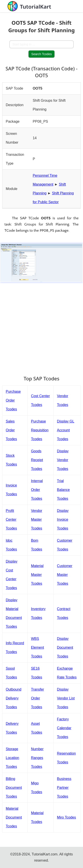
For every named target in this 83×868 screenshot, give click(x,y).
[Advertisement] (41, 327)
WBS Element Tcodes (38, 647)
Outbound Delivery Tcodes (14, 698)
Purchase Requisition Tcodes (40, 430)
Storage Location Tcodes (13, 758)
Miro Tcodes (66, 817)
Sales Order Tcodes (11, 430)
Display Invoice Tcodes (63, 519)
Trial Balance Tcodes (63, 490)
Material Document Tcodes (14, 817)
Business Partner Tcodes (64, 788)
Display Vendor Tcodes (63, 460)
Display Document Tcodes (65, 647)
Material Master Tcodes (37, 575)
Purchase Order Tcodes (13, 400)
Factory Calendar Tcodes (64, 728)
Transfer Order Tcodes (38, 698)
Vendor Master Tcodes (37, 519)
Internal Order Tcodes (37, 490)
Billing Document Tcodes (14, 788)
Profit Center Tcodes (11, 519)
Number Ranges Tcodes (37, 758)
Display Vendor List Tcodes (66, 698)
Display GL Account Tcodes (66, 430)
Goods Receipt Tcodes (37, 460)
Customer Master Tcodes (65, 575)
